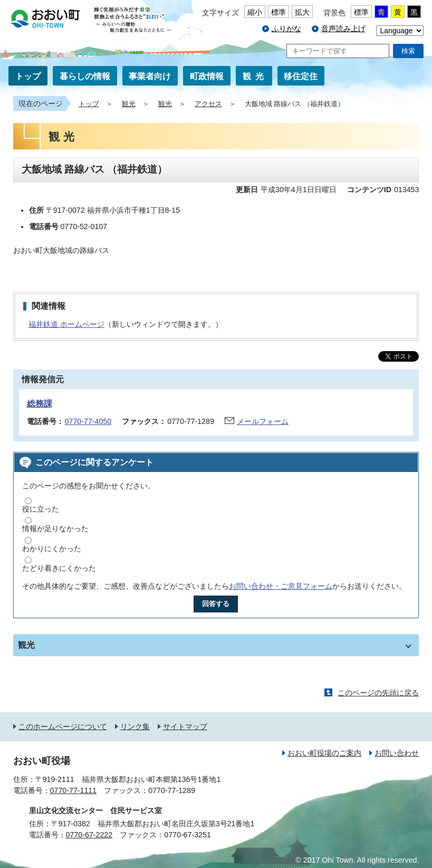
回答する (216, 604)
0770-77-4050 (88, 421)
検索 (408, 51)
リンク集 (135, 727)
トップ (28, 76)
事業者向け (150, 76)
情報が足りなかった (55, 529)
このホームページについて (63, 727)
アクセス (208, 104)
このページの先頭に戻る (378, 693)
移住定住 (301, 76)
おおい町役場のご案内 (324, 753)
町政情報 (207, 76)
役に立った (41, 509)
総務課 (40, 404)
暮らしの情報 (85, 76)
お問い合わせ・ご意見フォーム (281, 586)
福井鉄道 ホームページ (66, 324)
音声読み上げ (343, 29)
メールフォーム (263, 421)
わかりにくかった (52, 549)
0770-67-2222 (89, 835)
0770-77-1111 (74, 790)
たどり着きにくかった (59, 568)
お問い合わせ (397, 753)
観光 (255, 76)
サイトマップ (185, 727)
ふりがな (286, 29)
